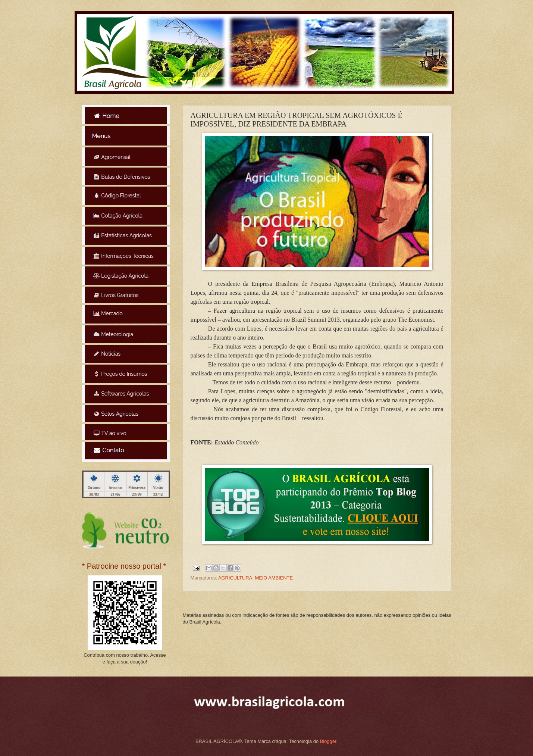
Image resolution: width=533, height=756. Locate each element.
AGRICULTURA (235, 578)
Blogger (328, 741)
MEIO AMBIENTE (274, 578)
